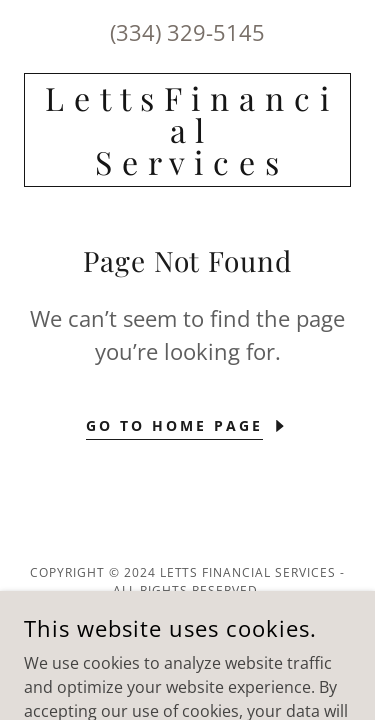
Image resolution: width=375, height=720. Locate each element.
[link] (187, 130)
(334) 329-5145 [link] (187, 32)
